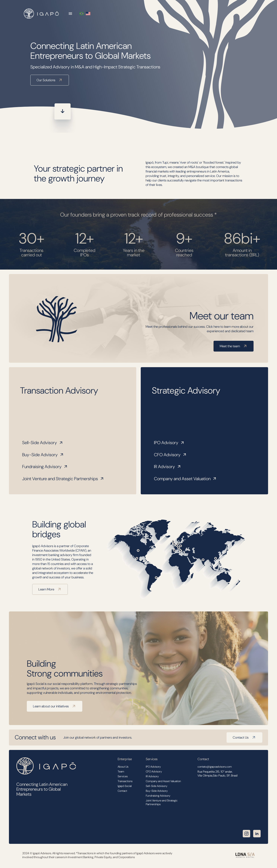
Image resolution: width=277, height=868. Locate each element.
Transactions (125, 781)
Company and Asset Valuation (185, 479)
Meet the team (234, 346)
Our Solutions (50, 80)
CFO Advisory (170, 455)
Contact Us (244, 737)
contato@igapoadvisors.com (215, 767)
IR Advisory (168, 467)
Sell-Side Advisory (43, 443)
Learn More (50, 589)
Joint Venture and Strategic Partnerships (63, 479)
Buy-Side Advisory (43, 455)
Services (123, 776)
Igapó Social (125, 786)
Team (121, 772)
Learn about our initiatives (55, 706)
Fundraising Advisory (45, 467)
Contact (122, 791)
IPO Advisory (169, 443)
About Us (123, 767)
